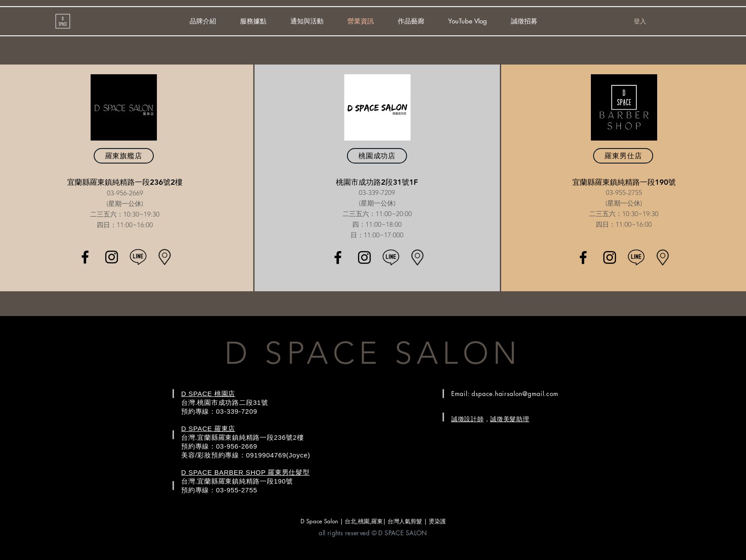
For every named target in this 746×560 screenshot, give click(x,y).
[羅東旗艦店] (124, 156)
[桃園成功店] (377, 156)
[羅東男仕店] (623, 156)
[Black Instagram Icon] (112, 257)
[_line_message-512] (138, 257)
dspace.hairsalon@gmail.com (515, 394)
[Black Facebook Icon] (85, 257)
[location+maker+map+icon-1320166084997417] (165, 257)
